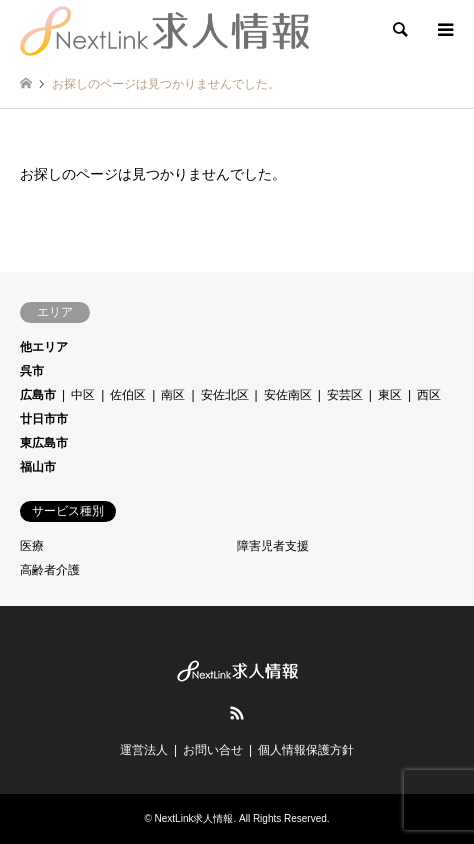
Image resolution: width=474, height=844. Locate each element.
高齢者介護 (50, 570)
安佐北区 (225, 395)
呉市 (32, 371)
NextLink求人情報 (194, 818)
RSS (237, 713)
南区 (173, 395)
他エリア (44, 347)
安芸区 (345, 395)
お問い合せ (213, 750)
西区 (429, 395)
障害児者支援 (273, 546)
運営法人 (144, 750)
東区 (390, 395)
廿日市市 (44, 419)
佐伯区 (128, 395)
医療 (32, 546)
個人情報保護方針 (306, 750)
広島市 (38, 395)
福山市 (38, 467)
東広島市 (44, 443)
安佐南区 (288, 395)
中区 (83, 395)
